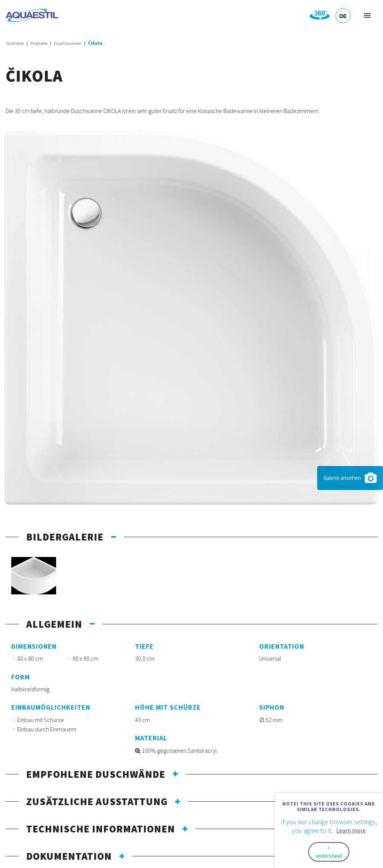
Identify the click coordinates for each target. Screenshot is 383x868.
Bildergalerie (65, 537)
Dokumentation (69, 856)
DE (343, 16)
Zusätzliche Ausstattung (97, 801)
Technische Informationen (101, 829)
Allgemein (54, 624)
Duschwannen (68, 43)
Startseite (15, 43)
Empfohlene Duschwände (96, 774)
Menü (367, 15)
